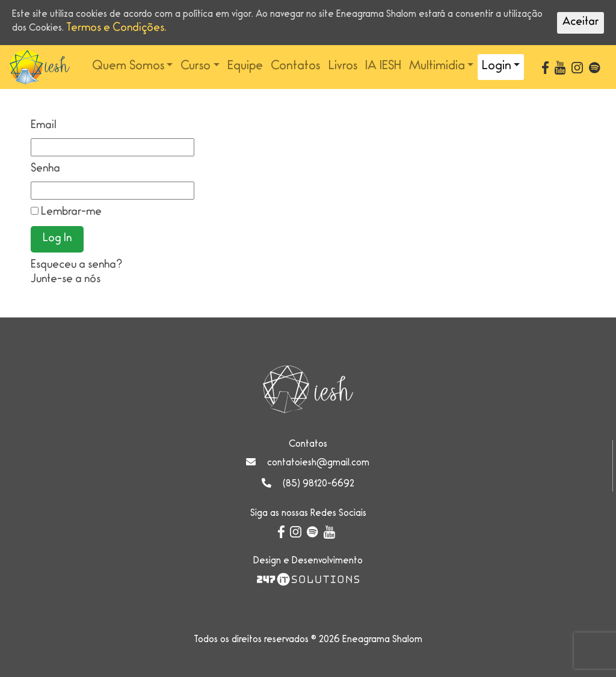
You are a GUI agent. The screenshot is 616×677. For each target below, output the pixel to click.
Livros (343, 67)
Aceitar (581, 23)
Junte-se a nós (66, 280)
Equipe (245, 67)
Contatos (295, 67)
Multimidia (437, 67)
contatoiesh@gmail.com (318, 464)
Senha (45, 170)
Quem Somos (128, 67)
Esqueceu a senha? (76, 266)
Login (497, 67)
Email (44, 126)
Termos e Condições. (116, 29)
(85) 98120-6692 (319, 485)
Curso (196, 67)
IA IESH (383, 67)
